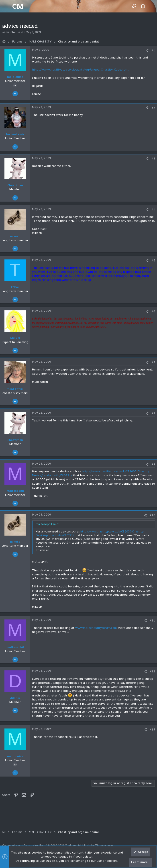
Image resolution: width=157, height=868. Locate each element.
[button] (7, 6)
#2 (153, 108)
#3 (153, 159)
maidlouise (13, 32)
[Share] (147, 50)
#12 (153, 671)
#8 (153, 413)
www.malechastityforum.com (96, 628)
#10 (153, 515)
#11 (153, 620)
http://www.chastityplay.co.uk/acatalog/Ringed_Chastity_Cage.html (80, 70)
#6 (153, 311)
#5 (153, 260)
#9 (153, 464)
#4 (153, 209)
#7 (153, 362)
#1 (153, 50)
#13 (153, 729)
